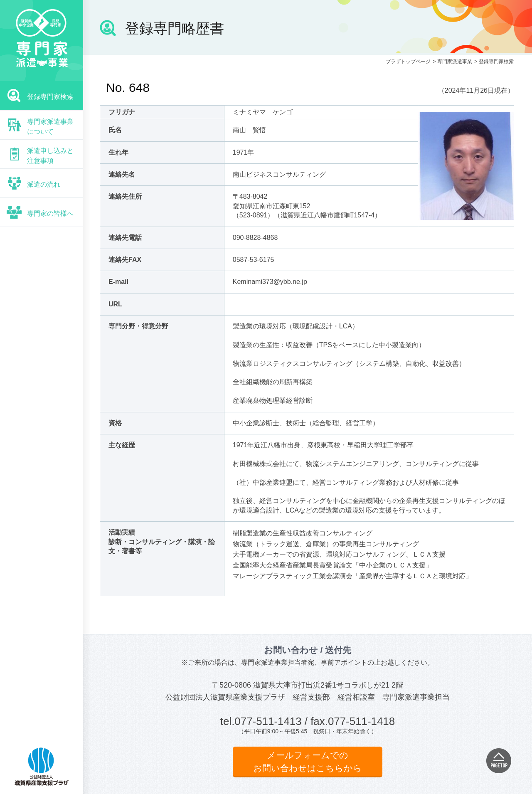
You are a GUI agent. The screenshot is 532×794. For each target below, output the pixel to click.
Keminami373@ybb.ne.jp (270, 282)
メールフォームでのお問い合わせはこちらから (308, 762)
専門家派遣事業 (455, 62)
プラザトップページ (408, 62)
